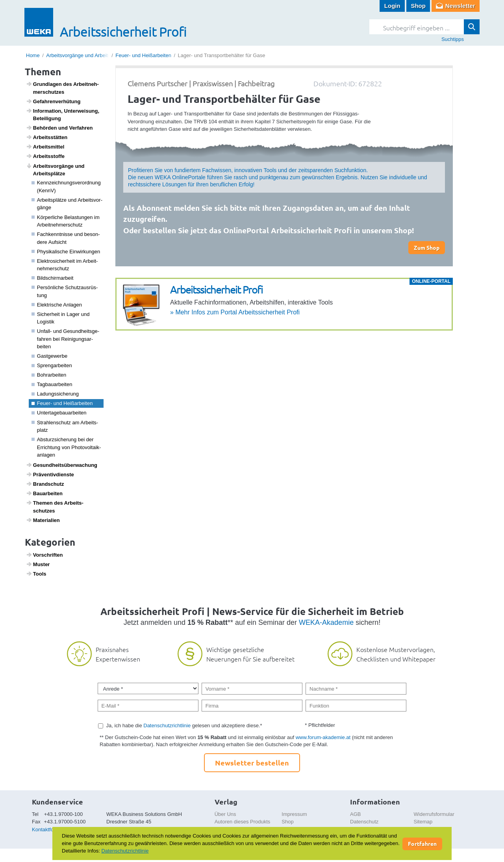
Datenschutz (364, 822)
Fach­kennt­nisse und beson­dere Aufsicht (66, 238)
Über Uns (225, 814)
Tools (36, 574)
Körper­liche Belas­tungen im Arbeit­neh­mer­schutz (66, 221)
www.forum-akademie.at (323, 737)
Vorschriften (44, 555)
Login (392, 6)
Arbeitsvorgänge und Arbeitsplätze (85, 55)
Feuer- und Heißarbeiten (143, 55)
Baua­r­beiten (44, 493)
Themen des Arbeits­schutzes (55, 507)
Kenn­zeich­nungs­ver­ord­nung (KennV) (66, 187)
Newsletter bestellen (252, 763)
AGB (355, 814)
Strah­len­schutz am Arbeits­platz (65, 426)
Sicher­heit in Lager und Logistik (61, 318)
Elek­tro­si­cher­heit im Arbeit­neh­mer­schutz (65, 265)
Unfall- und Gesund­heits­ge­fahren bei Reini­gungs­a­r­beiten (66, 339)
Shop (418, 6)
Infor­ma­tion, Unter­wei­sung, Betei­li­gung (63, 115)
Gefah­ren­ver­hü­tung (53, 101)
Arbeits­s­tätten (47, 137)
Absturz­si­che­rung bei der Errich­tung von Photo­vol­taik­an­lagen (66, 447)
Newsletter (460, 6)
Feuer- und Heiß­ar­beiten (62, 403)
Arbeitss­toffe (45, 156)
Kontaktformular (50, 829)
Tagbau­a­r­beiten (52, 384)
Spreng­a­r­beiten (52, 365)
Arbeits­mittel (45, 147)
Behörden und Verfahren (59, 128)
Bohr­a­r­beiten (49, 375)
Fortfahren (422, 843)
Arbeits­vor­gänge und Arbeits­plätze (55, 170)
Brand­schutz (45, 484)
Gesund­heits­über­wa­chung (62, 465)
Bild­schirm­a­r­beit (53, 278)
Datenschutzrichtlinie (167, 725)
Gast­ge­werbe (50, 356)
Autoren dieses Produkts (243, 822)
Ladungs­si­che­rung (55, 394)
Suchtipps (453, 39)
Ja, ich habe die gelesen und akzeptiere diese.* (184, 725)
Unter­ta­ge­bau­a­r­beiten (59, 413)
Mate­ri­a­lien (43, 520)
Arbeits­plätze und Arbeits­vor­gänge (67, 204)
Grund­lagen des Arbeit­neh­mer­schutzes (62, 88)
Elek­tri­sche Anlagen (57, 305)
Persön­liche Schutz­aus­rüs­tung (65, 291)
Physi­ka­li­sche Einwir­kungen (66, 252)
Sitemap (423, 822)
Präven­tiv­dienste (50, 474)
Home (33, 55)
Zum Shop (427, 247)
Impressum (294, 814)
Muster (38, 564)
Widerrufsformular (434, 814)
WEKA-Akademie (326, 622)
